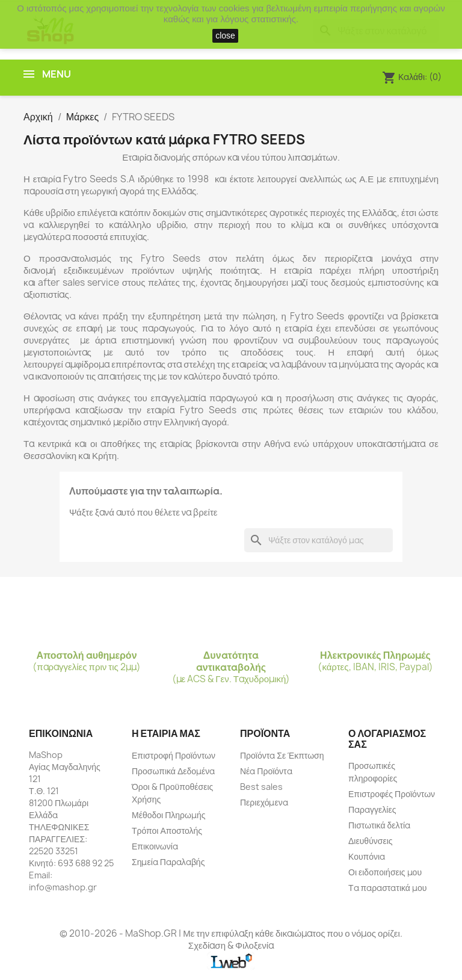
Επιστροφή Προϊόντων (174, 755)
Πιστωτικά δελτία (379, 825)
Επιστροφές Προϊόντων (392, 794)
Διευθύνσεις (371, 841)
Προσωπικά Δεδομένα (173, 771)
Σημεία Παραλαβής (168, 862)
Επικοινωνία (155, 846)
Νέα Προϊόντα (266, 771)
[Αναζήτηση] (319, 540)
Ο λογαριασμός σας (387, 739)
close (225, 35)
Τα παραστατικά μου (387, 888)
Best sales (261, 787)
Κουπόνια (367, 856)
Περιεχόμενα (264, 802)
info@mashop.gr (63, 887)
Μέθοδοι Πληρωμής (169, 815)
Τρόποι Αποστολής (167, 831)
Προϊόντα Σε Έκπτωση (282, 755)
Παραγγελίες (372, 809)
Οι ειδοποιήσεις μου (385, 872)
